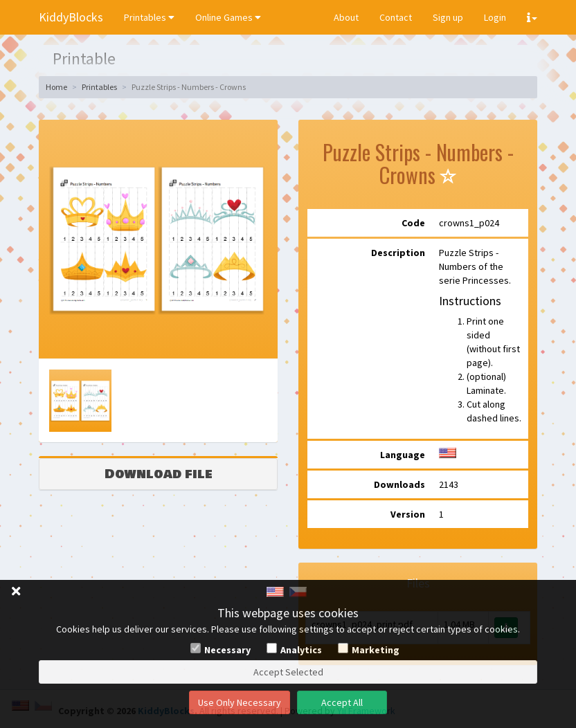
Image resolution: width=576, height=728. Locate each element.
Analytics (301, 650)
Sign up (448, 17)
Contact (396, 17)
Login (495, 17)
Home (56, 87)
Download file (159, 474)
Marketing (376, 650)
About (346, 17)
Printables (149, 17)
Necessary (227, 650)
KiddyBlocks (71, 17)
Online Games (228, 17)
